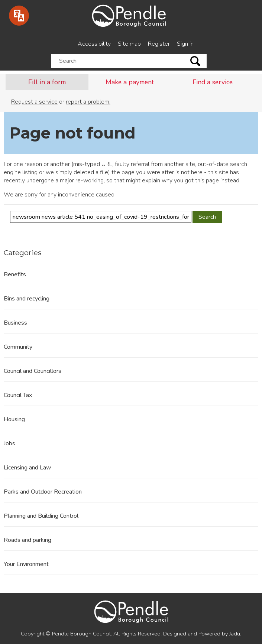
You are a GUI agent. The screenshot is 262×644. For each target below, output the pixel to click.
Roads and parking (28, 540)
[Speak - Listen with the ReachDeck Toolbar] (19, 16)
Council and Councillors (33, 371)
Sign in (185, 44)
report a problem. (88, 102)
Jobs (9, 443)
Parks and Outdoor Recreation (43, 492)
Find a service (213, 82)
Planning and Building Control (41, 516)
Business (15, 323)
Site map (129, 44)
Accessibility (94, 44)
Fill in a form (47, 82)
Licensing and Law (27, 468)
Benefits (15, 274)
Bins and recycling (27, 299)
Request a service (34, 102)
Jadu (235, 634)
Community (18, 347)
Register (159, 44)
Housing (14, 419)
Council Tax (18, 395)
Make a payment (130, 82)
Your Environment (26, 564)
